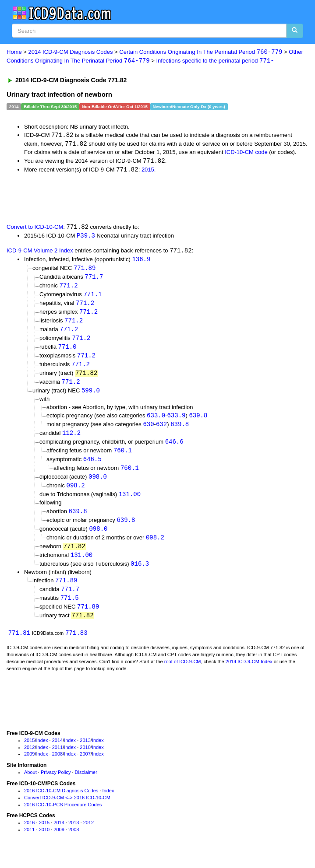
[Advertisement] (103, 199)
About (30, 784)
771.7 (94, 279)
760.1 (123, 458)
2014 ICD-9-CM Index (249, 673)
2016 (29, 834)
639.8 (198, 422)
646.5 (92, 467)
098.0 (98, 485)
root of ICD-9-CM (183, 673)
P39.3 (86, 237)
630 (148, 431)
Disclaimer (86, 784)
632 (161, 431)
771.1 (92, 298)
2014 (57, 752)
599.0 (91, 397)
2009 (29, 766)
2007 (85, 766)
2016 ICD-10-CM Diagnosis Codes (61, 802)
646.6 (174, 449)
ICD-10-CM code (246, 153)
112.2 (71, 440)
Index (42, 752)
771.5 (70, 609)
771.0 (67, 352)
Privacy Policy (56, 784)
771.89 (85, 271)
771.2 (69, 289)
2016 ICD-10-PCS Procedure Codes (63, 816)
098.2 (76, 494)
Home (14, 52)
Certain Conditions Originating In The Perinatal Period (201, 52)
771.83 (76, 645)
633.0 (156, 422)
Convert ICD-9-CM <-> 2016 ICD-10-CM (67, 809)
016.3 (140, 574)
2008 (57, 766)
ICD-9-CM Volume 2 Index (40, 253)
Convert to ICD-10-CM (35, 229)
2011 (57, 759)
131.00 (130, 502)
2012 (29, 759)
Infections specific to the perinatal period (215, 61)
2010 (85, 759)
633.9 (176, 422)
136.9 (141, 261)
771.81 (19, 645)
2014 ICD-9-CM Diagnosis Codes (71, 52)
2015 (148, 171)
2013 (85, 752)
